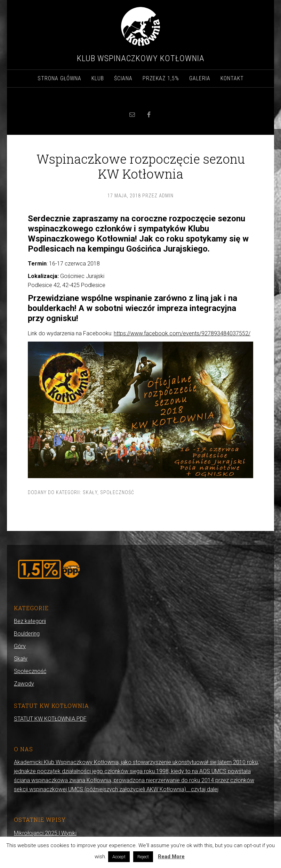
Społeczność (117, 492)
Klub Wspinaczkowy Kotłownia (141, 58)
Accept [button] (119, 857)
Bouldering (27, 634)
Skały (90, 492)
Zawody (24, 684)
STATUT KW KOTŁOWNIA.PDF (50, 719)
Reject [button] (143, 857)
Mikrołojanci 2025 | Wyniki (45, 833)
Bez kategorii (30, 621)
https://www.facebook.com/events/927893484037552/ (182, 333)
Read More (171, 857)
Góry (20, 646)
